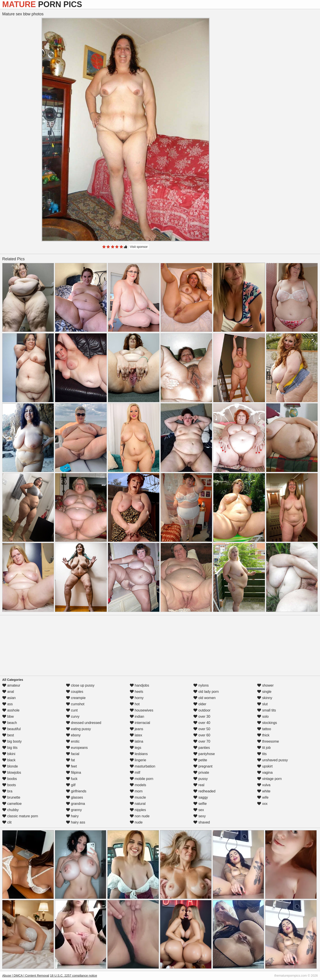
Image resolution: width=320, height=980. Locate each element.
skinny (265, 698)
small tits (267, 710)
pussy (200, 779)
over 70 (202, 741)
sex (199, 810)
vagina (265, 773)
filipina (74, 773)
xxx (262, 804)
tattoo (264, 729)
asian (9, 698)
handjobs (139, 685)
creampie (76, 698)
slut (262, 704)
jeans (137, 729)
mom (136, 791)
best (8, 735)
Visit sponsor (139, 247)
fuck (72, 779)
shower (265, 685)
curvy (73, 716)
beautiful (11, 729)
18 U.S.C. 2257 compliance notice (74, 976)
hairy (72, 816)
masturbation (143, 766)
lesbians (139, 754)
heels (137, 692)
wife (263, 797)
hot (135, 704)
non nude (140, 816)
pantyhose (204, 754)
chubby (10, 810)
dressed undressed (84, 723)
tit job (264, 748)
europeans (77, 748)
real (199, 785)
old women (204, 698)
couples (75, 692)
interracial (140, 723)
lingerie (138, 760)
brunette (11, 797)
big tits (10, 748)
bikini (9, 754)
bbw (8, 716)
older (200, 704)
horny (137, 698)
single (264, 692)
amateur (11, 685)
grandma (76, 804)
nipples (138, 810)
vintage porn (269, 779)
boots (9, 785)
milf (135, 773)
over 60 (202, 735)
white (264, 791)
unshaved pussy (272, 760)
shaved (202, 822)
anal (8, 692)
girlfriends (76, 791)
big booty (12, 741)
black (9, 760)
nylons (201, 685)
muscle (138, 797)
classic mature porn (20, 816)
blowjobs (12, 773)
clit (7, 822)
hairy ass (76, 822)
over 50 (202, 729)
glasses (75, 797)
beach (10, 723)
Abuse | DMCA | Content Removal (26, 976)
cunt (72, 710)
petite (200, 760)
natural (138, 804)
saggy (201, 797)
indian (137, 716)
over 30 (202, 716)
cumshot (75, 704)
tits (262, 754)
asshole (11, 710)
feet (71, 766)
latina (137, 741)
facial (73, 754)
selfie (200, 804)
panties (202, 748)
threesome (268, 741)
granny (74, 810)
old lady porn (206, 692)
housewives (142, 710)
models (138, 785)
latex (136, 735)
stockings (267, 723)
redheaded (204, 791)
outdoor (202, 710)
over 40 (202, 723)
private (201, 773)
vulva (264, 785)
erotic (73, 741)
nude (136, 822)
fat (70, 760)
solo (263, 716)
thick (263, 735)
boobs (10, 779)
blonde (10, 766)
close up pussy (80, 685)
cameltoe (12, 804)
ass (7, 704)
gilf (71, 785)
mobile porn (142, 779)
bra (7, 791)
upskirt (265, 766)
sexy (199, 816)
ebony (73, 735)
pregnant (203, 766)
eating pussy (78, 729)
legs (136, 748)
